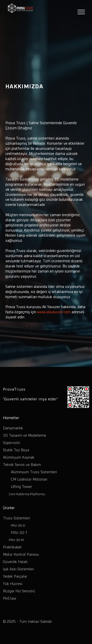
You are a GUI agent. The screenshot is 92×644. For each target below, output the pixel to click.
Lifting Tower (21, 487)
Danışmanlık (13, 428)
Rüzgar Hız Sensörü (19, 591)
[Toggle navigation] (81, 12)
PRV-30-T (19, 533)
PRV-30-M (16, 540)
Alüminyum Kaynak (19, 458)
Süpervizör (12, 443)
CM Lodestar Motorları (29, 479)
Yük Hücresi (13, 584)
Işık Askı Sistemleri (18, 569)
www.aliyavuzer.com (54, 312)
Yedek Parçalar (15, 577)
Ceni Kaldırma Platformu (26, 494)
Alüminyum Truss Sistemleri (34, 472)
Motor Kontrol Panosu (21, 555)
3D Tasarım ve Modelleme (25, 436)
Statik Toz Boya (16, 450)
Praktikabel (12, 547)
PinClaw (10, 599)
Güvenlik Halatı (15, 562)
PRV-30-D (18, 526)
